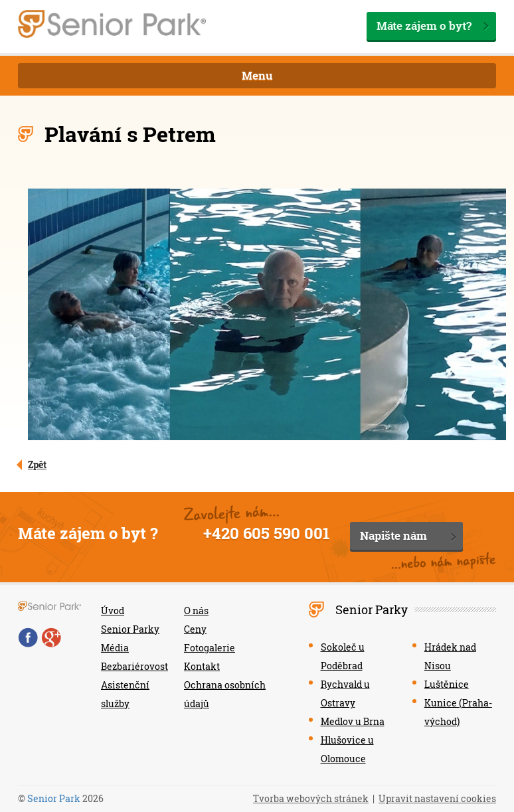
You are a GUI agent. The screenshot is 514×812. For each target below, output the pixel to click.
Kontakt (202, 666)
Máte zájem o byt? (424, 26)
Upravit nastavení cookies (437, 798)
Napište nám (393, 535)
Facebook (28, 637)
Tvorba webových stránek (311, 798)
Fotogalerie (210, 648)
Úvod (113, 610)
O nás (196, 610)
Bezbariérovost (134, 666)
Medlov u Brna (353, 721)
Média (115, 648)
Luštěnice (447, 684)
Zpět (37, 464)
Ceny (195, 629)
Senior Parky (130, 629)
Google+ (51, 637)
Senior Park (54, 798)
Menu (257, 75)
